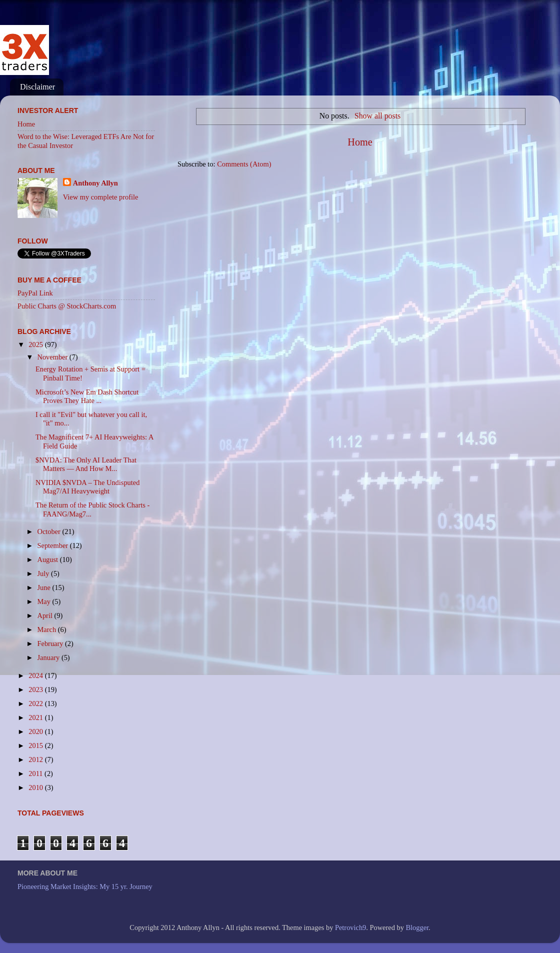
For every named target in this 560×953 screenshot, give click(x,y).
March (48, 629)
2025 (36, 344)
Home (360, 142)
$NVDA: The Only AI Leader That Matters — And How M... (86, 464)
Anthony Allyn (95, 183)
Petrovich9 (350, 927)
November (53, 357)
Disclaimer (37, 87)
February (51, 643)
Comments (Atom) (244, 164)
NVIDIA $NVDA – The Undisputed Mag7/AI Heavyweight (87, 487)
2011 (36, 773)
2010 (36, 787)
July (44, 573)
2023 (36, 689)
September (54, 545)
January (49, 657)
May (45, 601)
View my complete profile (101, 197)
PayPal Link (35, 293)
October (50, 531)
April (46, 615)
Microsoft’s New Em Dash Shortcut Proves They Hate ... (87, 396)
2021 (36, 717)
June (45, 587)
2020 (36, 731)
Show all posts (377, 116)
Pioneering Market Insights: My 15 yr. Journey (85, 886)
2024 (36, 675)
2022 (36, 703)
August (49, 559)
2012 (36, 759)
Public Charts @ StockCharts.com (67, 306)
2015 (36, 745)
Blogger (417, 927)
